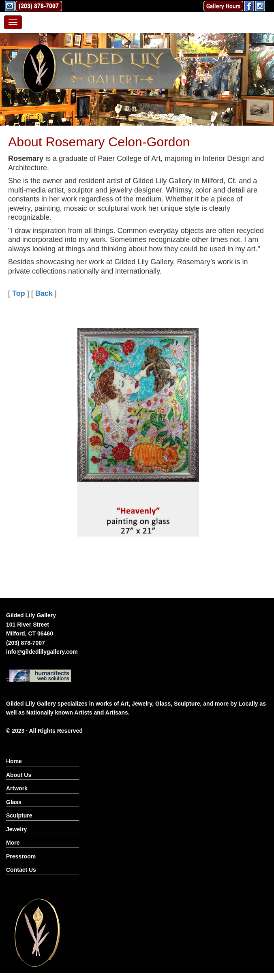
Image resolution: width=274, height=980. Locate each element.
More (13, 843)
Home (14, 761)
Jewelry (16, 829)
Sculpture (19, 815)
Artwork (17, 788)
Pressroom (21, 856)
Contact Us (21, 870)
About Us (19, 775)
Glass (14, 802)
